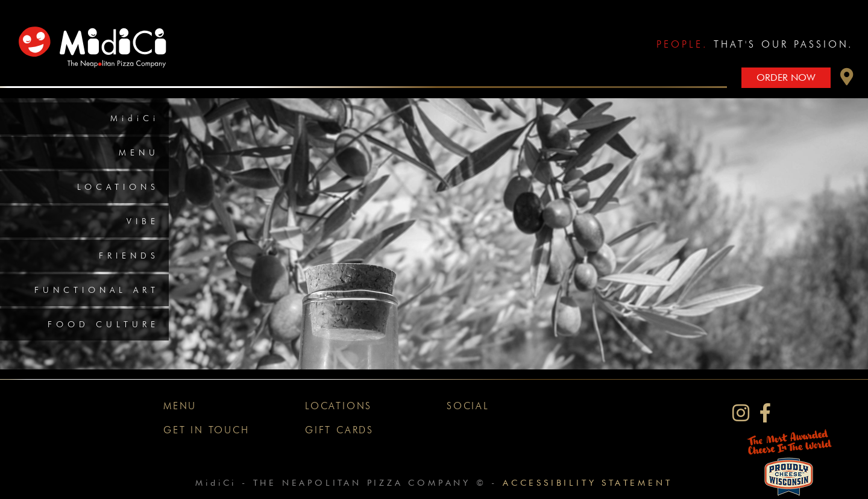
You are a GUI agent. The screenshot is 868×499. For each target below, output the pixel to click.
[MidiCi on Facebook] (765, 413)
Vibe (143, 221)
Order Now (786, 77)
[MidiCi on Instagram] (741, 413)
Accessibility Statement (587, 482)
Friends (129, 256)
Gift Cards (339, 430)
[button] (847, 80)
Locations (118, 187)
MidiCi (135, 118)
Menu (139, 152)
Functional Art (97, 290)
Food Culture (103, 324)
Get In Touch (206, 430)
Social (468, 406)
